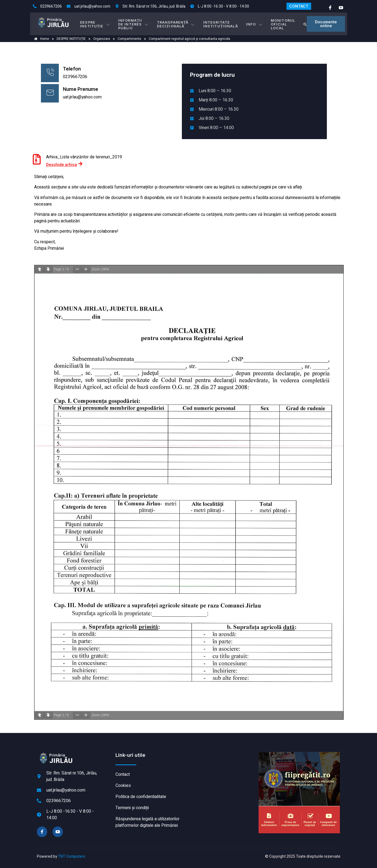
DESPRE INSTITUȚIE (98, 24)
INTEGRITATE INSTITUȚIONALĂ (220, 24)
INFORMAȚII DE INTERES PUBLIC (136, 24)
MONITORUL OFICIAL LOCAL (278, 24)
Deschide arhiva (65, 164)
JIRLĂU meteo (222, 772)
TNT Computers (72, 856)
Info (252, 24)
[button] (302, 24)
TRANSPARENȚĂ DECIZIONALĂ (179, 24)
